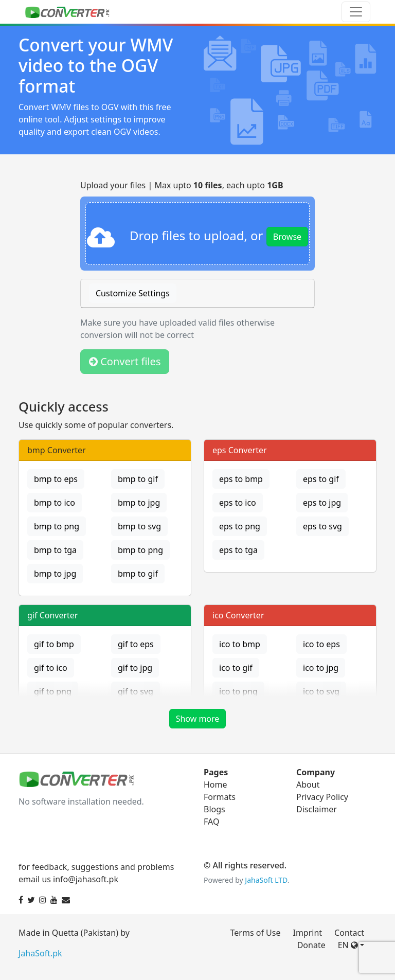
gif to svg (136, 691)
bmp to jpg (139, 503)
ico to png (238, 691)
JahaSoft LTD (266, 880)
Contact (349, 933)
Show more (198, 719)
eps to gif (321, 479)
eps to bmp (241, 479)
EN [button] (348, 945)
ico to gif (236, 668)
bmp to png (57, 526)
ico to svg (321, 691)
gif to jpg (135, 668)
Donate (311, 945)
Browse (287, 237)
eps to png (240, 526)
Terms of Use (256, 933)
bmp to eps (56, 479)
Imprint (307, 933)
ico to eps (321, 644)
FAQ (211, 822)
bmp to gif (138, 479)
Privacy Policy (322, 797)
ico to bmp (240, 644)
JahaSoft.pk (40, 953)
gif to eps (136, 644)
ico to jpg (321, 668)
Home (216, 785)
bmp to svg (139, 526)
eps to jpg (322, 503)
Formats (220, 797)
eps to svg (322, 526)
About (308, 785)
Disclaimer (317, 809)
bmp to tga (55, 550)
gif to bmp (54, 644)
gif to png (53, 691)
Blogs (214, 809)
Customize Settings (133, 293)
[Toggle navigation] (356, 12)
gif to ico (51, 668)
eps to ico (238, 503)
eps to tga (238, 550)
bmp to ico (55, 503)
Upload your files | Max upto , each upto (182, 185)
